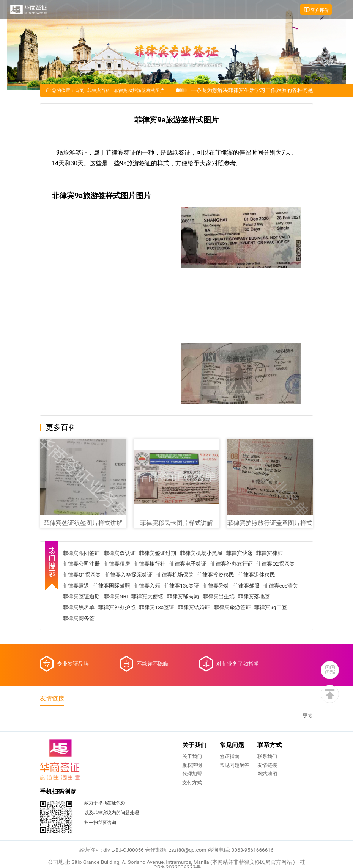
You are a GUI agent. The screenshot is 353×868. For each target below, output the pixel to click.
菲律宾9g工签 (80, 619)
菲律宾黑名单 (115, 608)
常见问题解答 (159, 769)
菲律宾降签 (218, 586)
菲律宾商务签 (116, 619)
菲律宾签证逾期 (121, 597)
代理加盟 (117, 777)
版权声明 (117, 769)
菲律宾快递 (241, 553)
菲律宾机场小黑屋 (203, 553)
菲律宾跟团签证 (82, 553)
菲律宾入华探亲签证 (130, 575)
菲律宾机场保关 (176, 575)
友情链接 (192, 769)
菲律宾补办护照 (154, 608)
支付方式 (117, 786)
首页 (79, 91)
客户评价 (315, 10)
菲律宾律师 (271, 553)
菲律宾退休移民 (258, 575)
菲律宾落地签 (80, 608)
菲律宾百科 (99, 91)
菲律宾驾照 (248, 586)
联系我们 (192, 760)
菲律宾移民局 (224, 597)
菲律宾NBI (156, 597)
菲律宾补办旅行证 (233, 564)
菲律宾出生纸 (259, 597)
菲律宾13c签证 (183, 586)
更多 (308, 718)
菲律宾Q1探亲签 (83, 575)
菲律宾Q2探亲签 (277, 564)
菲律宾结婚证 (231, 608)
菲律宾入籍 (148, 586)
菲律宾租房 (118, 564)
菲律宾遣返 (77, 586)
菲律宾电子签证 (189, 564)
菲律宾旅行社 (151, 564)
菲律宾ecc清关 (81, 597)
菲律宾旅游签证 (269, 608)
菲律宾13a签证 (194, 608)
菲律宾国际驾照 (113, 586)
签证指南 (154, 760)
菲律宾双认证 (121, 553)
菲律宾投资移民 (217, 575)
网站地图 (192, 777)
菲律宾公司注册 (82, 564)
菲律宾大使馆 (188, 597)
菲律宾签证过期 (159, 553)
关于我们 (117, 760)
